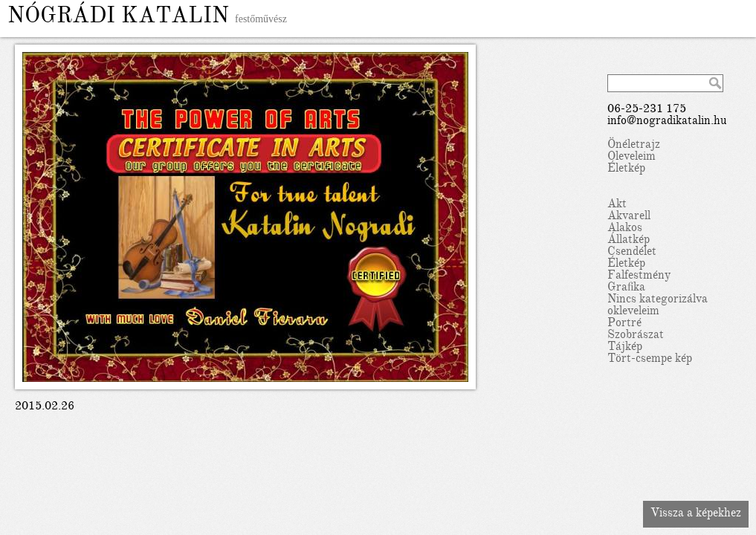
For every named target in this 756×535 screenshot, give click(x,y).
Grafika (626, 288)
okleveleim (633, 312)
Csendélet (632, 253)
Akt (617, 205)
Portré (624, 324)
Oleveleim (631, 158)
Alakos (625, 229)
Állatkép (629, 241)
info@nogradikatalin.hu (667, 122)
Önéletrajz (634, 146)
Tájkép (625, 348)
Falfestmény (639, 276)
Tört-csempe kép (650, 360)
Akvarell (629, 217)
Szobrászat (636, 336)
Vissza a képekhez (696, 514)
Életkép (626, 169)
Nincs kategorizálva (658, 300)
